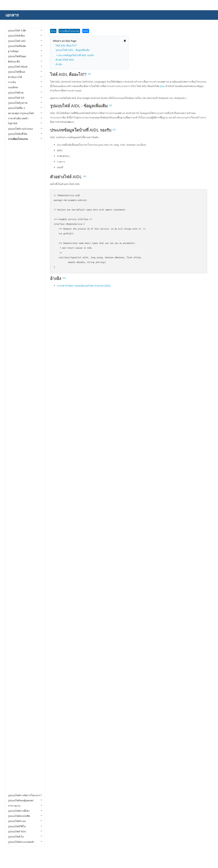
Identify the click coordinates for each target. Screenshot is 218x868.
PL (13, 614)
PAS (14, 589)
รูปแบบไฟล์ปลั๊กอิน (25, 134)
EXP (13, 392)
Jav (13, 490)
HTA (14, 454)
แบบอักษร (25, 87)
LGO (14, 521)
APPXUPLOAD (19, 227)
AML (14, 196)
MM (14, 557)
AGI (13, 175)
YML (14, 785)
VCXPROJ (16, 764)
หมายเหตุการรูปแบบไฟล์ (25, 113)
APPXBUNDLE (19, 222)
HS (13, 449)
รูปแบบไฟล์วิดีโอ (25, 826)
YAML (15, 780)
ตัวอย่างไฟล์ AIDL (65, 60)
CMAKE (15, 330)
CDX (14, 315)
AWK (14, 284)
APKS (14, 211)
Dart (14, 366)
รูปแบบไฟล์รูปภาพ (25, 103)
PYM (14, 635)
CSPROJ (16, 351)
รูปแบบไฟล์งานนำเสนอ (25, 129)
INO (14, 475)
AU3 (14, 278)
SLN (14, 707)
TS (13, 728)
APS (14, 232)
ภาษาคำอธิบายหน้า (25, 118)
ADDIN (15, 165)
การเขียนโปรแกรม (25, 139)
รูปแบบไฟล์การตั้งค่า (25, 811)
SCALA (15, 687)
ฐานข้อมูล (25, 51)
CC (13, 304)
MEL (14, 542)
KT (13, 516)
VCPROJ (16, 759)
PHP (14, 609)
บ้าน (53, 31)
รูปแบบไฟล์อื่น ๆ (25, 108)
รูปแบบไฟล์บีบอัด (25, 46)
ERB (14, 382)
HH (13, 439)
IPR (13, 480)
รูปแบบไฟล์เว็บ (25, 837)
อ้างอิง (59, 64)
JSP (13, 506)
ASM (14, 268)
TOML (15, 723)
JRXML (15, 501)
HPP (14, 444)
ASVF (14, 273)
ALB (14, 191)
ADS (14, 170)
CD (13, 309)
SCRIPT (15, 697)
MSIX (14, 568)
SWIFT (15, 713)
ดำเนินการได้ (25, 77)
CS (13, 346)
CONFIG (16, 335)
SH (13, 702)
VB (13, 744)
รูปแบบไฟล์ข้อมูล (25, 56)
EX (13, 387)
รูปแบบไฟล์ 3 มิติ (25, 30)
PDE (14, 604)
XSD (14, 775)
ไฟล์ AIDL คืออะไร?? (66, 45)
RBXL (14, 661)
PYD (14, 625)
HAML (15, 433)
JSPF (14, 511)
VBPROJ (16, 749)
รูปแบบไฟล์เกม (25, 93)
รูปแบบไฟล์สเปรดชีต (25, 816)
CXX (14, 361)
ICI (13, 459)
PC (13, 594)
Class (14, 325)
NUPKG (15, 573)
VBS (14, 754)
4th (13, 149)
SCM (14, 692)
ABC (14, 154)
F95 (13, 397)
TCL (13, 718)
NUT (14, 578)
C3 (13, 294)
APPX (14, 217)
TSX (13, 733)
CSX (14, 356)
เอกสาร (12, 15)
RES (14, 671)
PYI (13, 630)
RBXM (15, 666)
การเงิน (25, 82)
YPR (14, 790)
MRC (14, 563)
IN (13, 465)
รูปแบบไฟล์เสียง (25, 36)
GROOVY (16, 423)
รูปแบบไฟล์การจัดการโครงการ (25, 795)
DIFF (14, 372)
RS (13, 676)
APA (14, 206)
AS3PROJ (16, 253)
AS (13, 242)
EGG (14, 377)
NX (13, 583)
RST (14, 681)
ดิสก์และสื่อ (25, 61)
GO (13, 418)
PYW (14, 640)
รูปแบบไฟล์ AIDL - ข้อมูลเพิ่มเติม (72, 50)
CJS (13, 320)
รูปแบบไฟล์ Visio (25, 831)
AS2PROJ (16, 247)
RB (13, 656)
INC (13, 470)
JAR (13, 485)
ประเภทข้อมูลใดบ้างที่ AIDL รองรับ (76, 55)
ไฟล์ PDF (25, 123)
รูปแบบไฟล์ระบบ (25, 821)
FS (13, 402)
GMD (14, 413)
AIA (13, 180)
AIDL (14, 185)
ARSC (14, 237)
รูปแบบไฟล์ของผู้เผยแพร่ (25, 800)
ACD (14, 160)
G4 (13, 408)
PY (13, 620)
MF (13, 547)
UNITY (15, 738)
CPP (14, 341)
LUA (14, 527)
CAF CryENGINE (20, 299)
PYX (13, 645)
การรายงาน (25, 806)
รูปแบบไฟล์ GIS (25, 98)
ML (13, 552)
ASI (13, 263)
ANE (14, 201)
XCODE (15, 769)
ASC (14, 258)
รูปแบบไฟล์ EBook (25, 67)
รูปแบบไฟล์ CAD (25, 41)
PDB (14, 599)
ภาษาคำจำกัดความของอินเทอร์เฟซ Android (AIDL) (84, 286)
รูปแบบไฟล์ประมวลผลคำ (25, 842)
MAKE (15, 537)
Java (14, 496)
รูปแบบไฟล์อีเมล (25, 72)
